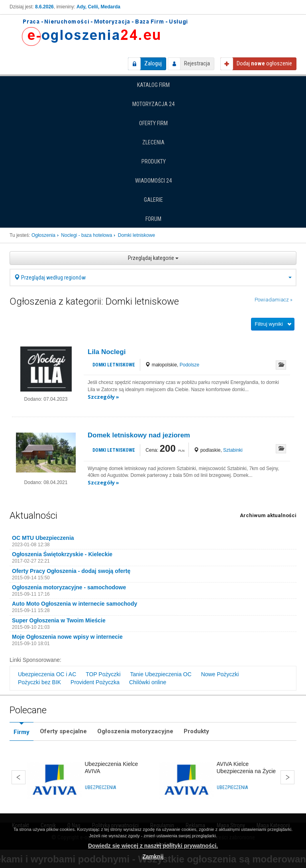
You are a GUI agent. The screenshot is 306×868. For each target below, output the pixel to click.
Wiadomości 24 (153, 181)
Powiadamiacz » (274, 300)
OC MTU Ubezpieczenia (43, 538)
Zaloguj (153, 63)
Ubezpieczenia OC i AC (47, 674)
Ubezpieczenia (100, 787)
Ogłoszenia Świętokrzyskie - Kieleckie (62, 554)
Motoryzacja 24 (153, 104)
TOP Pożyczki (103, 674)
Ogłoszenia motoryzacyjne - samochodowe (69, 587)
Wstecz (19, 777)
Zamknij (153, 856)
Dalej (287, 777)
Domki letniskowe (114, 365)
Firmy (22, 732)
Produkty (154, 161)
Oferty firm (153, 123)
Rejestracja (197, 63)
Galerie (153, 200)
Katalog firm (153, 85)
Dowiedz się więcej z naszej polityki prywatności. (153, 846)
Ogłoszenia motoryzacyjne (135, 731)
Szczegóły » (103, 397)
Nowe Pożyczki (220, 674)
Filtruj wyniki (269, 324)
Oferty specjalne (63, 731)
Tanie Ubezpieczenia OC (161, 674)
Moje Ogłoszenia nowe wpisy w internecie (67, 637)
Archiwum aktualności (268, 515)
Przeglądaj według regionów (153, 278)
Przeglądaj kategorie (153, 258)
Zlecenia (153, 142)
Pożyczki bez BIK (39, 682)
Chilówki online (148, 682)
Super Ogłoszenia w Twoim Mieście (59, 620)
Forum (153, 219)
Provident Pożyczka (95, 682)
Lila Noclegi (107, 352)
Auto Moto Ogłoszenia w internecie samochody (75, 604)
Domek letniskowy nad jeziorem (139, 435)
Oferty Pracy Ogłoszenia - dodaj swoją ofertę (71, 571)
